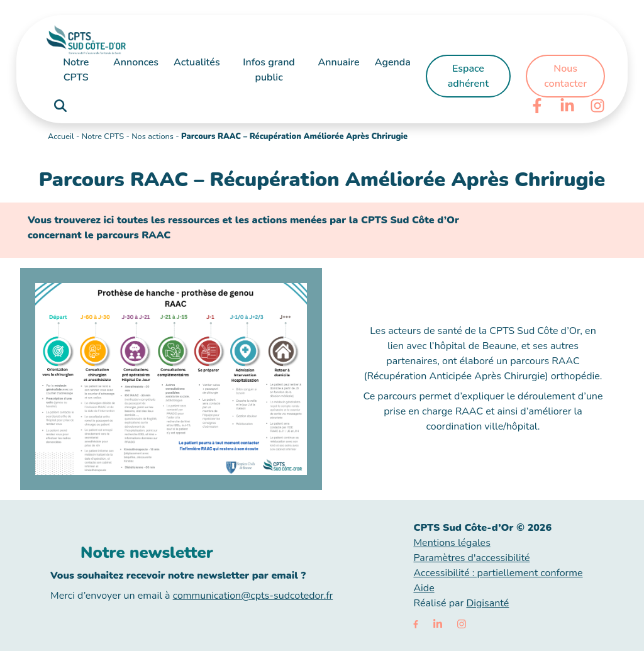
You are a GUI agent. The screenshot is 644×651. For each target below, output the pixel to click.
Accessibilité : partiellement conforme (498, 573)
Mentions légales (452, 543)
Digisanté (487, 603)
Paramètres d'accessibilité (471, 558)
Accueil (61, 136)
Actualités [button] (197, 62)
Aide (424, 588)
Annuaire (338, 62)
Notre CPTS (103, 136)
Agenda (393, 62)
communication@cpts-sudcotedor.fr (253, 596)
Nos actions (153, 136)
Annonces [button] (136, 62)
